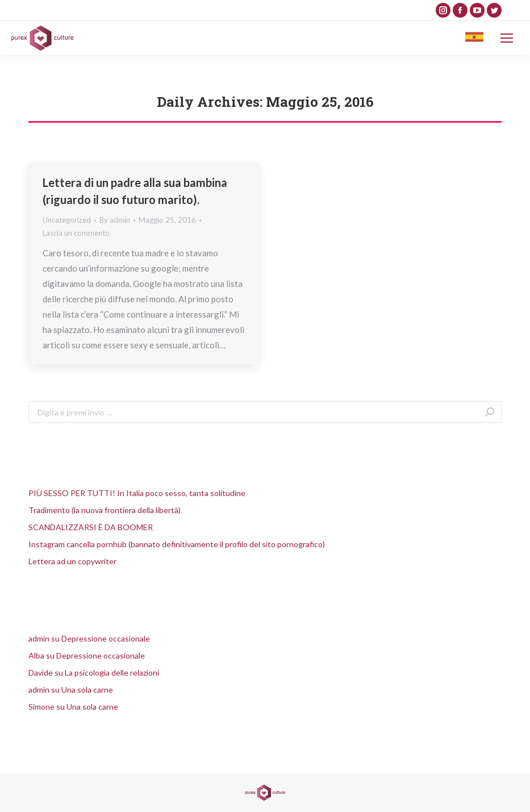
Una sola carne (87, 690)
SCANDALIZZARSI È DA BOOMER (91, 527)
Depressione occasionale (106, 638)
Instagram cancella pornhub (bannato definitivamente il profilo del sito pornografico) (177, 544)
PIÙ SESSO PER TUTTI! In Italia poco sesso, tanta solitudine (137, 493)
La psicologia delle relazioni (112, 672)
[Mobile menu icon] (507, 38)
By (115, 220)
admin (39, 638)
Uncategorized (67, 220)
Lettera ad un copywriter (72, 561)
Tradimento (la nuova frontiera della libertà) (105, 510)
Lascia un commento (76, 233)
